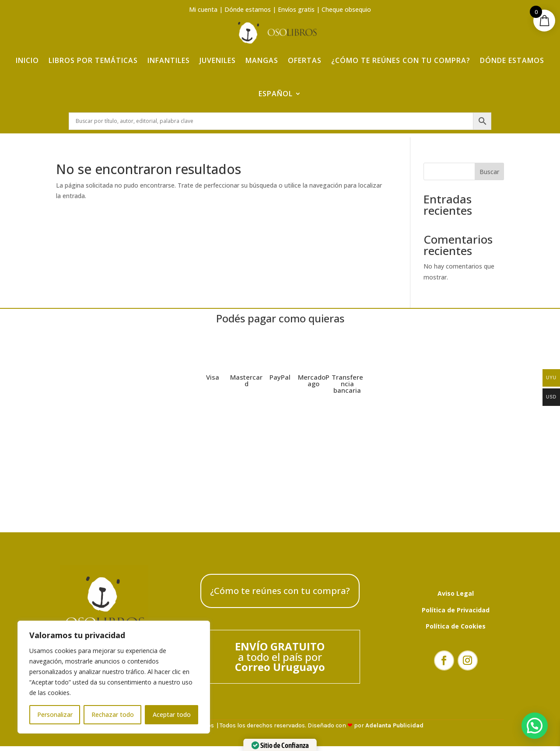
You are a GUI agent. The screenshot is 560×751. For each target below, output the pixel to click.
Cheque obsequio (346, 9)
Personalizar (55, 714)
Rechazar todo (113, 714)
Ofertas (305, 53)
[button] (535, 726)
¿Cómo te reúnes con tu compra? (401, 53)
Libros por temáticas (93, 53)
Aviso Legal (456, 598)
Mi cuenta (203, 9)
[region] (114, 677)
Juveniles (218, 53)
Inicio (27, 53)
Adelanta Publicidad (394, 730)
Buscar (489, 176)
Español (276, 87)
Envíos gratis (296, 9)
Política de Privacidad (456, 614)
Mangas (262, 53)
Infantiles (169, 53)
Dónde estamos (248, 9)
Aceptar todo (172, 714)
